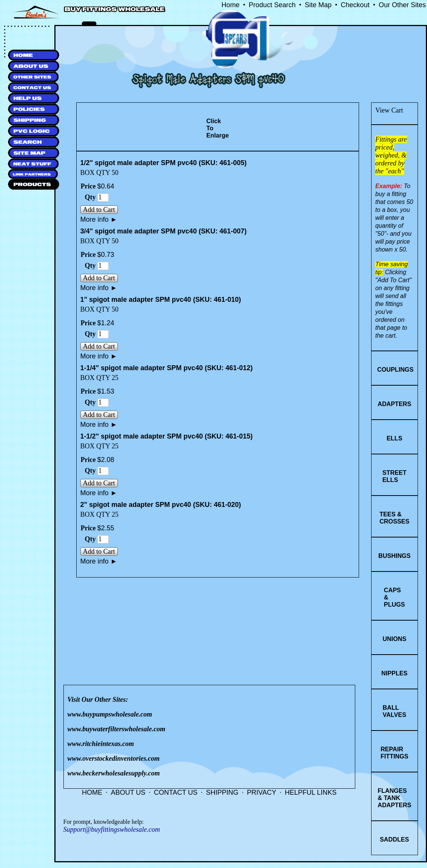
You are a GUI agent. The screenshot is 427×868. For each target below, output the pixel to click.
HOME (92, 792)
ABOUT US (128, 792)
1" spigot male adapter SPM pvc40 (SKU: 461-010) (161, 300)
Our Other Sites (402, 5)
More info (99, 219)
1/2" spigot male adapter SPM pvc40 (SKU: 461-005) (164, 163)
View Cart (389, 110)
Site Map (318, 5)
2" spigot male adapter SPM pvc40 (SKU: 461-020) (161, 505)
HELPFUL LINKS (311, 792)
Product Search (272, 5)
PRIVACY (262, 792)
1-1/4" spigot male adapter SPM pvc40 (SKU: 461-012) (167, 368)
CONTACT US (176, 792)
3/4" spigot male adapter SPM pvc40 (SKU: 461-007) (164, 231)
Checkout (355, 5)
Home (231, 5)
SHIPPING (222, 792)
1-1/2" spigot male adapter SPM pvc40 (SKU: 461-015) (167, 436)
